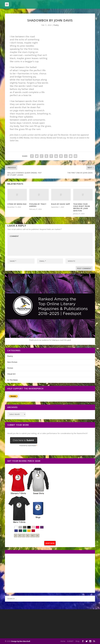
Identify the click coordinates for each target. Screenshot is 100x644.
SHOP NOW (50, 543)
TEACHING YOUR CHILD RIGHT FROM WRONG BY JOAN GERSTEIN (82, 207)
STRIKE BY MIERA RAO (17, 204)
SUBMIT (70, 641)
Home (63, 641)
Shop (77, 641)
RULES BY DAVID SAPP (61, 204)
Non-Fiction (12, 362)
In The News (13, 380)
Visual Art (11, 374)
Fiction (10, 368)
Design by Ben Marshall (21, 641)
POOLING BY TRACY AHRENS (38, 205)
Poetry (56, 25)
